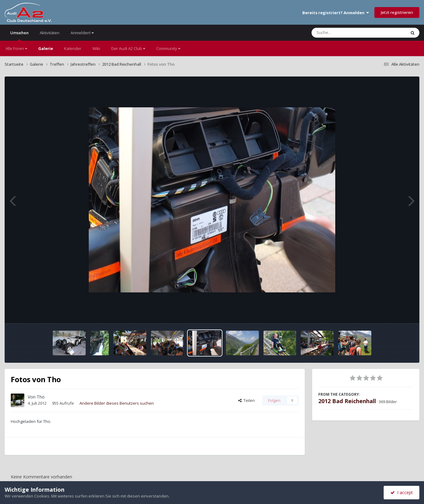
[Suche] (346, 33)
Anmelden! (82, 33)
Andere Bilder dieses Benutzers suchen (117, 403)
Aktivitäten (50, 33)
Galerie (46, 48)
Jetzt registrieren (397, 12)
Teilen (247, 400)
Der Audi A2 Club (128, 48)
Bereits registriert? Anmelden (336, 13)
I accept (402, 492)
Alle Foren (16, 48)
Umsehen (19, 35)
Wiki (96, 48)
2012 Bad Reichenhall (347, 401)
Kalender (73, 48)
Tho (41, 397)
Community (168, 48)
